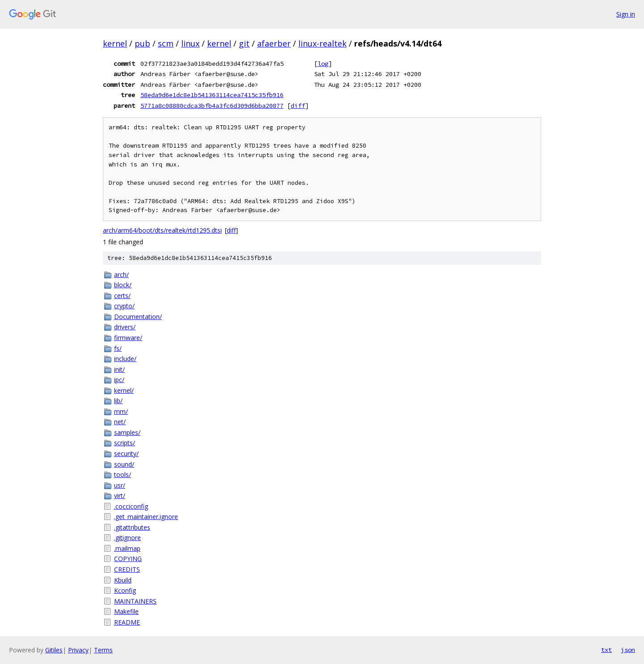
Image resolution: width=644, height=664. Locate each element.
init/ (119, 369)
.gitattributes (132, 527)
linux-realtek (322, 43)
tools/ (123, 475)
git (244, 43)
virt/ (120, 496)
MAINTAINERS (135, 601)
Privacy (78, 650)
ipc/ (119, 380)
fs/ (118, 348)
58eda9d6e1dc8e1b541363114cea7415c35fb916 (212, 95)
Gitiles (54, 650)
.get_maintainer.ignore (146, 517)
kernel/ (124, 390)
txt (606, 650)
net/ (120, 422)
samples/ (127, 432)
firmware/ (128, 338)
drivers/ (125, 327)
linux (190, 43)
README (127, 622)
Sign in (626, 14)
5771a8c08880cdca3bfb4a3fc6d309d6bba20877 (212, 106)
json (628, 650)
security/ (126, 453)
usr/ (120, 485)
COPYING (128, 559)
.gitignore (127, 538)
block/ (123, 285)
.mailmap (127, 548)
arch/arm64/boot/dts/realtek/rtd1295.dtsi (162, 230)
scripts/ (125, 443)
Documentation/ (138, 317)
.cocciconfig (131, 506)
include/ (125, 359)
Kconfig (125, 590)
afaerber (274, 43)
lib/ (118, 401)
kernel (115, 43)
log (323, 64)
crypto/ (124, 306)
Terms (103, 650)
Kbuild (123, 580)
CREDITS (127, 569)
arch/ (121, 275)
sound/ (124, 464)
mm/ (121, 411)
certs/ (122, 296)
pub (142, 43)
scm (166, 43)
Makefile (126, 611)
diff (298, 106)
